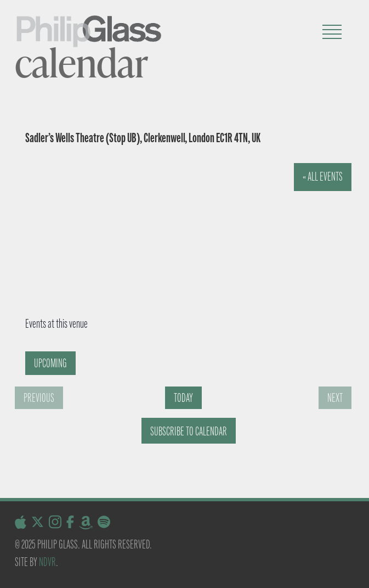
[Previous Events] (39, 398)
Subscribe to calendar (189, 431)
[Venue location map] (175, 245)
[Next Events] (335, 398)
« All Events (323, 177)
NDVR (47, 562)
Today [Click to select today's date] (183, 398)
